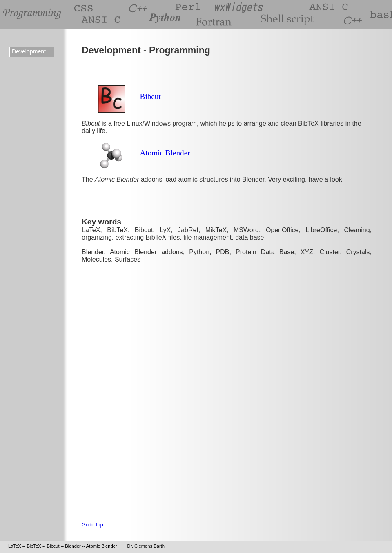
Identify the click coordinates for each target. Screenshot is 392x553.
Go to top (92, 525)
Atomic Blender (165, 153)
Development (29, 51)
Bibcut (150, 97)
